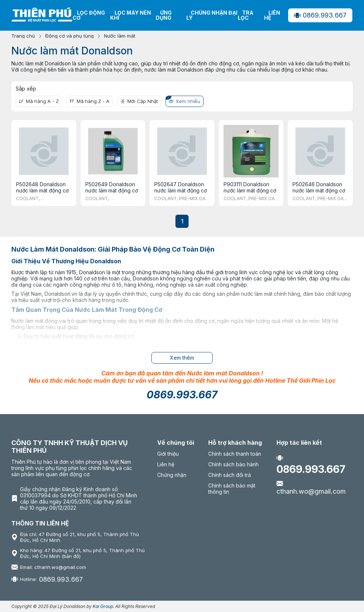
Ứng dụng (164, 15)
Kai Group (103, 606)
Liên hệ (272, 15)
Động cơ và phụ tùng (69, 36)
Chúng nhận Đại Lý (212, 15)
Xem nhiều (185, 101)
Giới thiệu (168, 454)
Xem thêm (182, 358)
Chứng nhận (172, 475)
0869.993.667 (320, 15)
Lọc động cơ (89, 15)
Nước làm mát (120, 36)
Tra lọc (246, 15)
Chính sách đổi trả (230, 475)
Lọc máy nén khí (131, 15)
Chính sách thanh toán (235, 454)
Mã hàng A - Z (39, 101)
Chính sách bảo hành (233, 464)
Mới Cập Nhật (139, 101)
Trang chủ (23, 36)
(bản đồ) (71, 556)
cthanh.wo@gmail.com (311, 487)
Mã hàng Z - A (90, 101)
